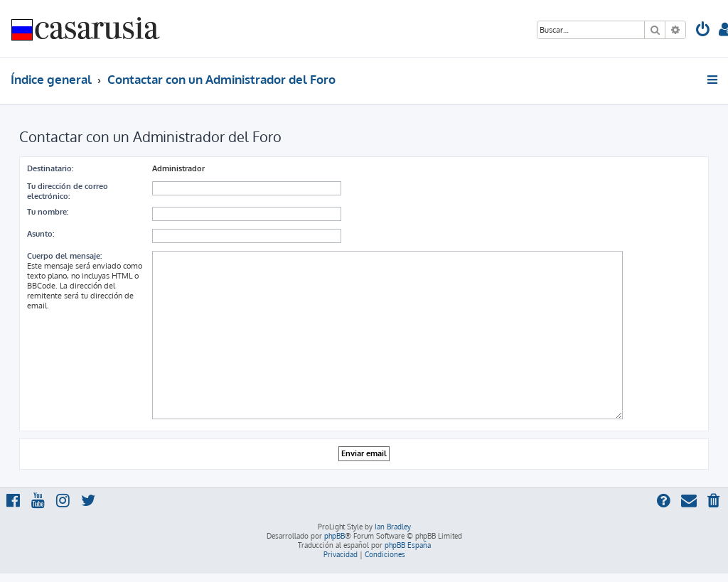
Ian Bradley (393, 527)
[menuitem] (703, 31)
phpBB (334, 536)
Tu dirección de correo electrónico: (68, 191)
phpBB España (408, 545)
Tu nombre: (48, 212)
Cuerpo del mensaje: (64, 256)
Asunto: (41, 234)
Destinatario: (50, 168)
